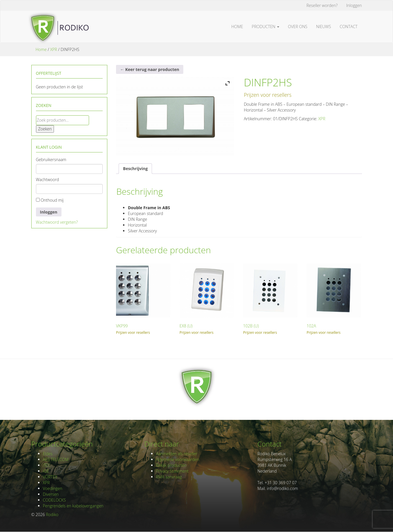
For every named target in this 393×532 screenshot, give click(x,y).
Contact (348, 27)
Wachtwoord (48, 180)
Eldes (48, 454)
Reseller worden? (322, 5)
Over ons (298, 27)
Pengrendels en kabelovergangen (73, 506)
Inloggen (354, 5)
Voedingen (53, 488)
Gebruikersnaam (51, 160)
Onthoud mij (50, 200)
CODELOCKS (54, 500)
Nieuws (324, 27)
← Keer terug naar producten (150, 69)
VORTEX (50, 477)
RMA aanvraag (169, 477)
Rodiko (52, 514)
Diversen (51, 494)
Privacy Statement (172, 471)
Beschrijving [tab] (135, 168)
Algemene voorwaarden (178, 459)
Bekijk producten (171, 465)
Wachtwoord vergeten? (57, 222)
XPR (54, 49)
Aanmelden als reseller (177, 454)
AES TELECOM (56, 459)
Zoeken (45, 129)
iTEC (47, 465)
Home (237, 27)
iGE (46, 471)
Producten (266, 27)
